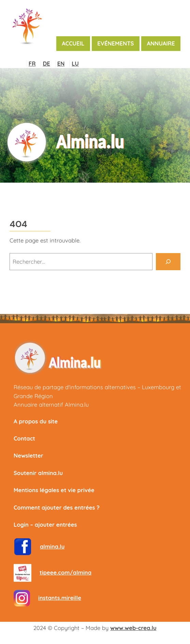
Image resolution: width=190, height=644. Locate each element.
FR (32, 63)
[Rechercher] (168, 262)
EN (61, 63)
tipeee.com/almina (65, 572)
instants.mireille (60, 598)
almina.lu (52, 546)
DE (46, 63)
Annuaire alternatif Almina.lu (51, 404)
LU (75, 63)
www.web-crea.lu (133, 628)
